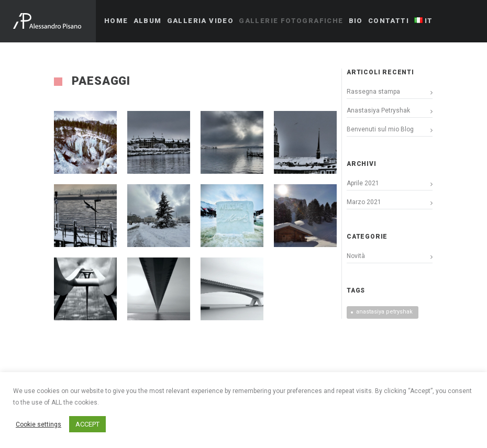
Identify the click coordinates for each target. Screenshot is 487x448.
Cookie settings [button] (38, 424)
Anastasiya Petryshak (378, 110)
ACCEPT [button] (87, 424)
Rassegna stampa (373, 92)
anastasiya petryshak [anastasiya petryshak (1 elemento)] (384, 312)
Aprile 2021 (363, 183)
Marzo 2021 (364, 202)
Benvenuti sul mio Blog (380, 129)
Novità (356, 256)
